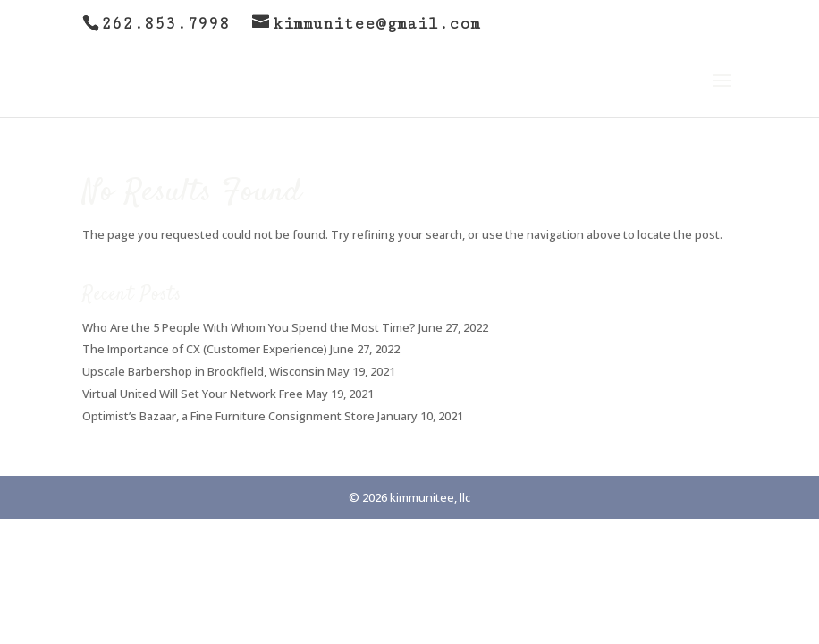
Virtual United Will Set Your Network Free (193, 394)
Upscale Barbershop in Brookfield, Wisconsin (203, 371)
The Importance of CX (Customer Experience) (205, 349)
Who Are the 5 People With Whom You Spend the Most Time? (249, 327)
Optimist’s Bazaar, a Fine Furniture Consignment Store (228, 416)
